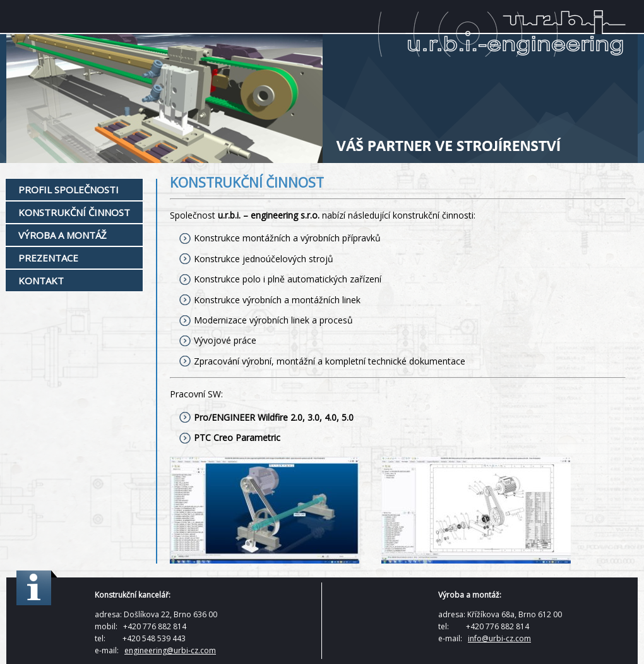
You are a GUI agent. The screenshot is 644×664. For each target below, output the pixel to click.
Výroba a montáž (63, 235)
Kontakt (41, 281)
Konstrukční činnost (74, 212)
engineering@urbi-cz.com (170, 650)
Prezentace (48, 258)
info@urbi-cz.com (499, 638)
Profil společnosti (69, 190)
